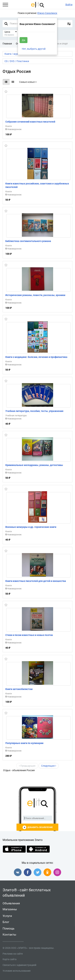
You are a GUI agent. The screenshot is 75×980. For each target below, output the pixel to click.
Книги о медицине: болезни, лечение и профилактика (36, 357)
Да (24, 40)
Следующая (49, 766)
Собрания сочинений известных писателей (30, 122)
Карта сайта (10, 959)
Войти (69, 5)
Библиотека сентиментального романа (28, 241)
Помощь (9, 928)
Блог (6, 922)
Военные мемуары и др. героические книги (31, 527)
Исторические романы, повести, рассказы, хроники (35, 295)
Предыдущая (27, 766)
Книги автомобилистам (19, 689)
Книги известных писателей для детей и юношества (36, 581)
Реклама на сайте (13, 954)
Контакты (9, 935)
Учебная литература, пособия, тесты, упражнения (34, 411)
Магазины (10, 909)
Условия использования (17, 971)
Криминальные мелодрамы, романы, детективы (34, 465)
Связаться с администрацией (19, 965)
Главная (7, 44)
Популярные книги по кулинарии (24, 743)
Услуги (7, 916)
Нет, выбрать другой (34, 49)
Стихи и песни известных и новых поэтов (29, 635)
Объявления (11, 903)
